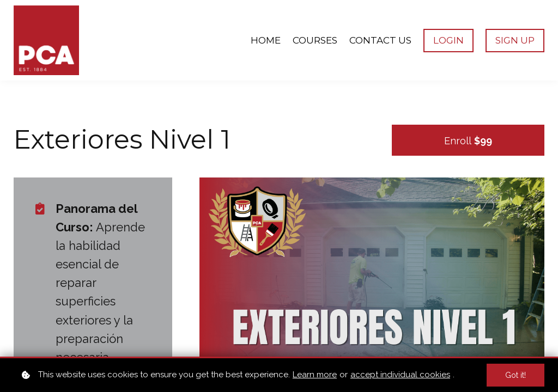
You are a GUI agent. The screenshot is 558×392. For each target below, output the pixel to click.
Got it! (515, 375)
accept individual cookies (400, 375)
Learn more (315, 375)
